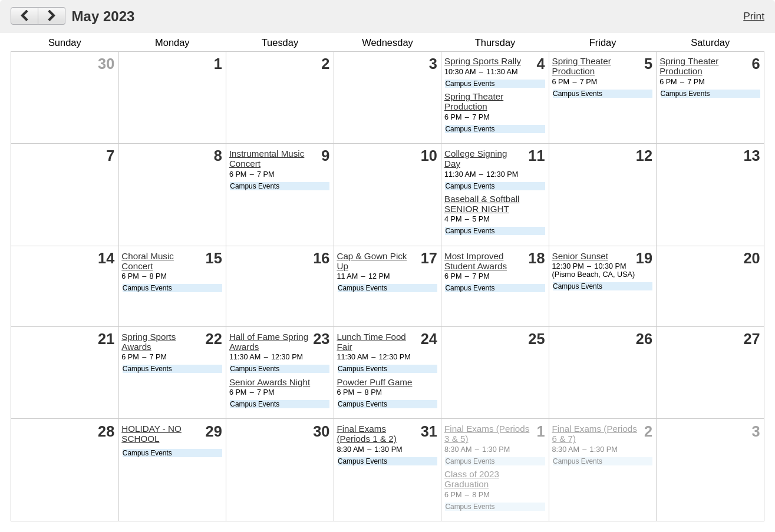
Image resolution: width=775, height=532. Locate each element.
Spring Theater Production (474, 101)
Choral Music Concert (148, 261)
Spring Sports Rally (483, 61)
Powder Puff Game (374, 382)
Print (754, 16)
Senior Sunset (580, 256)
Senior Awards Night (270, 382)
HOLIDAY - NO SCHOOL (151, 434)
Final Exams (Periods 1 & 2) (366, 434)
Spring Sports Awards (149, 342)
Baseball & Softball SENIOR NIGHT (482, 204)
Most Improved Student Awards (476, 261)
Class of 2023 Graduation (472, 479)
